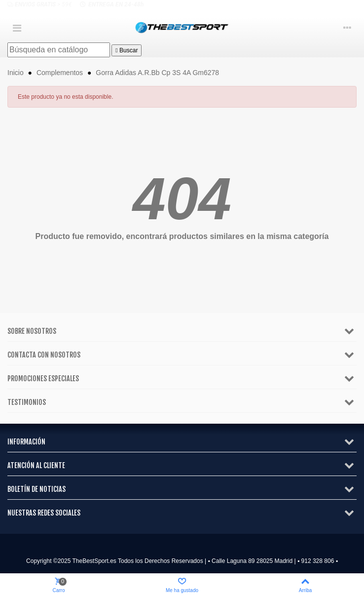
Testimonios (27, 402)
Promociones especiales (43, 379)
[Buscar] (59, 50)
